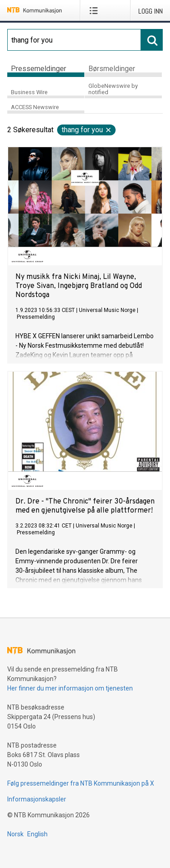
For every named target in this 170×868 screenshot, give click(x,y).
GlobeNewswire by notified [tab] (113, 89)
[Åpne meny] (95, 10)
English (37, 834)
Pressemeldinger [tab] (39, 69)
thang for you (87, 130)
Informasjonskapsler (37, 799)
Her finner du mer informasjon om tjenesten (70, 688)
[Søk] (74, 40)
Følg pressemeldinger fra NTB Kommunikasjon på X (81, 783)
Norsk (15, 834)
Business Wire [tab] (29, 92)
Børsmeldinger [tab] (112, 69)
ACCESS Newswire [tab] (35, 107)
